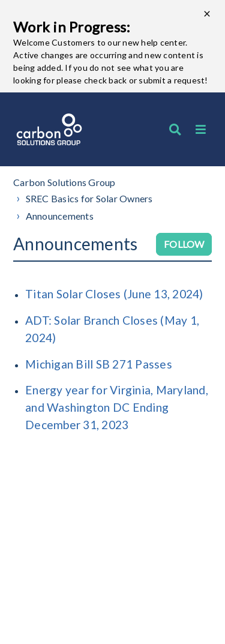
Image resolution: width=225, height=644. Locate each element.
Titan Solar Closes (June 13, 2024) (114, 294)
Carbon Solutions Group (64, 182)
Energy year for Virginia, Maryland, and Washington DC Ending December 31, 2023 (117, 407)
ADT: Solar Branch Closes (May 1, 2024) (112, 329)
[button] (201, 129)
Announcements (60, 216)
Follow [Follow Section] (184, 244)
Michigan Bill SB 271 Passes (99, 364)
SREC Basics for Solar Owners (89, 198)
